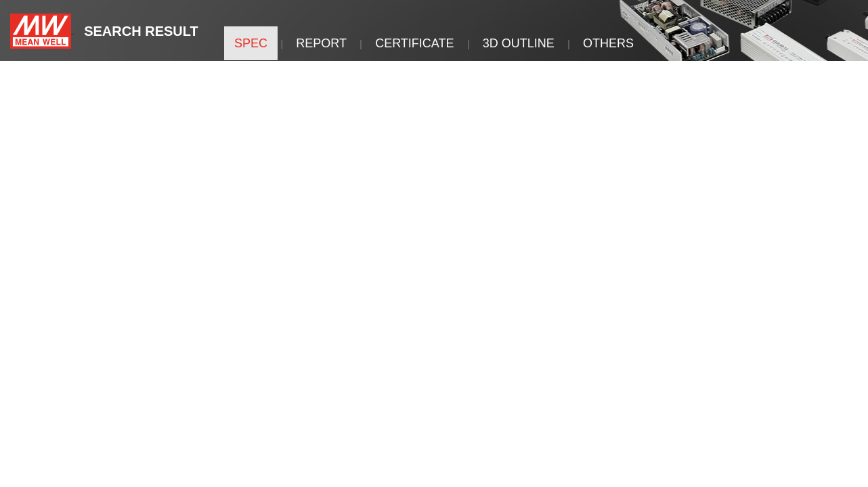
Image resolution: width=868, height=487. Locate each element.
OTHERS (608, 43)
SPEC (251, 43)
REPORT (321, 43)
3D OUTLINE (519, 43)
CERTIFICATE (414, 43)
